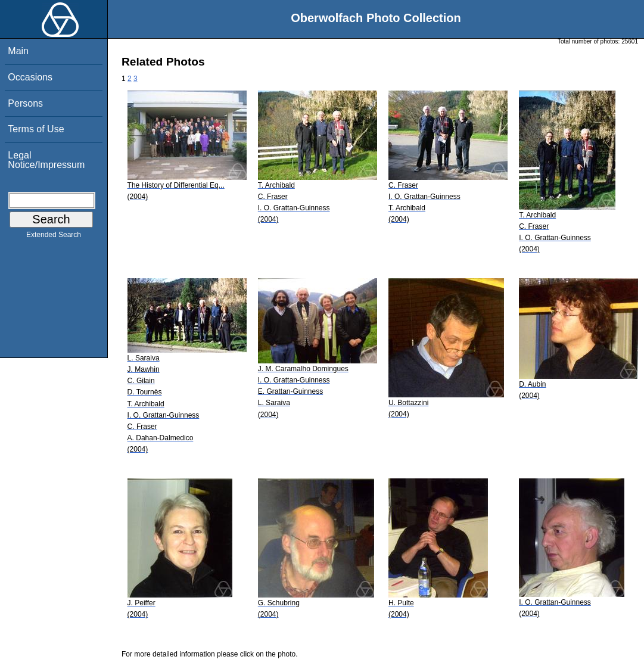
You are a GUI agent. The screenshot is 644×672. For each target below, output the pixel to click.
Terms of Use (36, 129)
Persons (25, 103)
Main (18, 51)
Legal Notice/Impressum (46, 160)
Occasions (30, 77)
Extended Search (54, 237)
